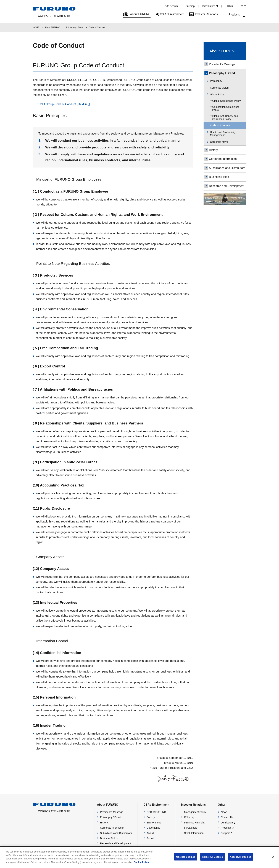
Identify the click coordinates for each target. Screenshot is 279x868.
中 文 (243, 6)
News (224, 812)
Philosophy (216, 81)
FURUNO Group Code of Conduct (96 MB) (60, 104)
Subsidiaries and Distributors (227, 168)
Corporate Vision (219, 88)
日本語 (229, 6)
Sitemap (190, 6)
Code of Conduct (220, 125)
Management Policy (195, 812)
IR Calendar (191, 828)
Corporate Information (223, 159)
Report (150, 838)
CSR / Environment (172, 14)
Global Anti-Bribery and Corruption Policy (225, 118)
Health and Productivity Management (223, 134)
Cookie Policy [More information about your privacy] (141, 865)
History (213, 150)
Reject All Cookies (213, 860)
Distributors (209, 6)
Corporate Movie (219, 142)
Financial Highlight (194, 823)
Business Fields (219, 177)
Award (150, 833)
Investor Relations (206, 14)
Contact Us (227, 817)
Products (234, 15)
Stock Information (194, 833)
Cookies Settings (186, 860)
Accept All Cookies (241, 860)
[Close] (273, 860)
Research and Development (227, 186)
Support (225, 833)
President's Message (222, 64)
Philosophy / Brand (74, 27)
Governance (153, 828)
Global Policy (217, 94)
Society (151, 817)
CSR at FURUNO (156, 812)
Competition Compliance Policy (226, 108)
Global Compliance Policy (227, 101)
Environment (154, 823)
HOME (36, 27)
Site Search (171, 6)
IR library (189, 817)
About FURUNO (140, 14)
